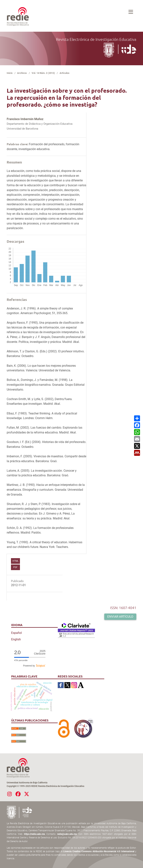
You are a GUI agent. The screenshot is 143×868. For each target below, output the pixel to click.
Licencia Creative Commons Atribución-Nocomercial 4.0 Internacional (99, 851)
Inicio (10, 73)
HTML (15, 561)
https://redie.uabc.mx (34, 834)
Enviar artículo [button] (120, 617)
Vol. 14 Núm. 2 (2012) (43, 73)
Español (16, 633)
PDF (15, 567)
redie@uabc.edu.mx (67, 834)
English (16, 639)
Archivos (22, 73)
